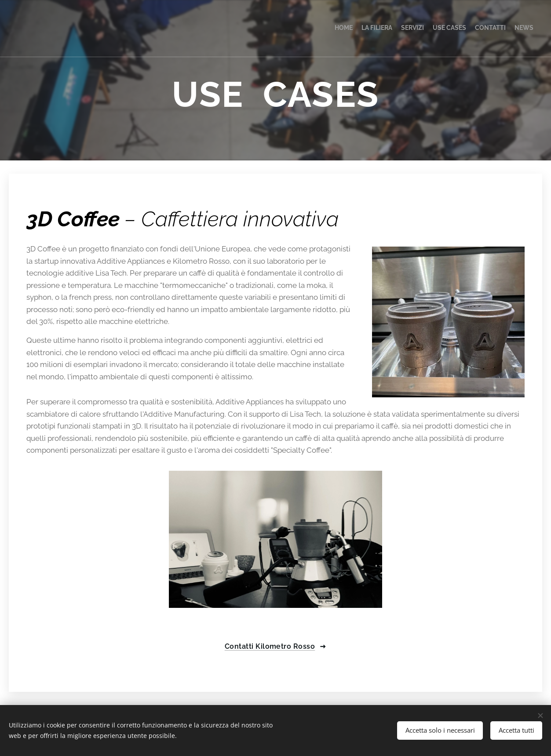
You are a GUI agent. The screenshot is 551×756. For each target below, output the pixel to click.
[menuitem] (491, 29)
